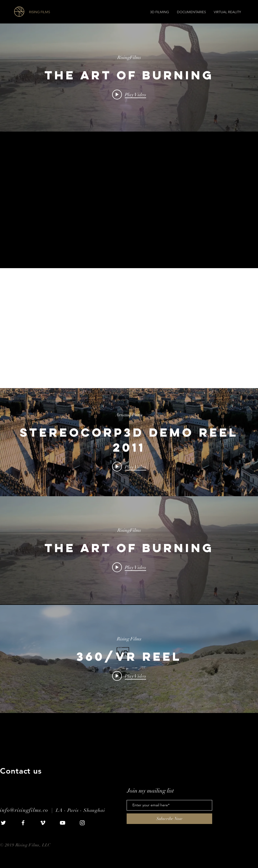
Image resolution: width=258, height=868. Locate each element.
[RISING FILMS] (58, 12)
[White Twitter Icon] (3, 823)
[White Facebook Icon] (23, 823)
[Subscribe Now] (169, 819)
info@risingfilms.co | (28, 810)
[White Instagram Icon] (82, 823)
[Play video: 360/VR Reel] (129, 676)
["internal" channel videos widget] (129, 78)
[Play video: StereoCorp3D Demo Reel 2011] (129, 467)
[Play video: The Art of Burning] (129, 94)
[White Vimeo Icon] (43, 823)
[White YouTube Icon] (63, 823)
